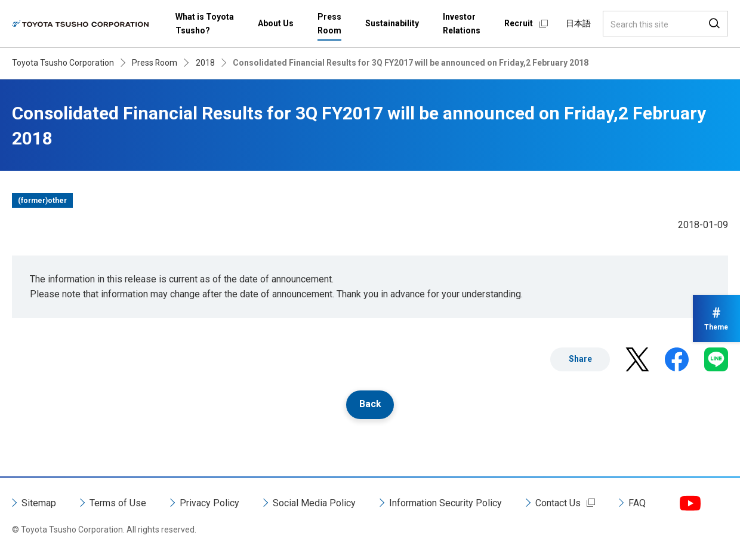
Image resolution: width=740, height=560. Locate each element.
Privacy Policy (209, 503)
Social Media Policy (314, 503)
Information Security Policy (445, 503)
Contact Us (558, 503)
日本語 (578, 23)
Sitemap (39, 503)
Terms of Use (118, 503)
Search (714, 24)
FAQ (637, 503)
